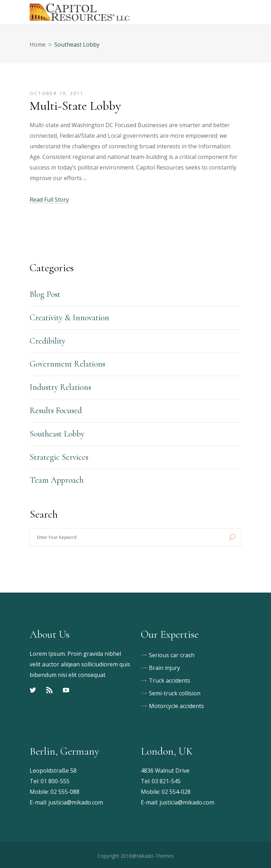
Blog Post (45, 294)
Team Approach (57, 480)
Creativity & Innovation (69, 318)
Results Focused (56, 411)
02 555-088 (65, 792)
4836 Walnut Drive (165, 771)
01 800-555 (55, 781)
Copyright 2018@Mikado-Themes (136, 856)
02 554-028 (176, 792)
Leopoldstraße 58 (53, 771)
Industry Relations (60, 387)
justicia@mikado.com (76, 802)
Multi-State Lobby (75, 106)
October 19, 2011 (57, 93)
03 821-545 (166, 781)
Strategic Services (59, 457)
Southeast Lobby (57, 434)
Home (38, 44)
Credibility (47, 341)
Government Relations (67, 364)
